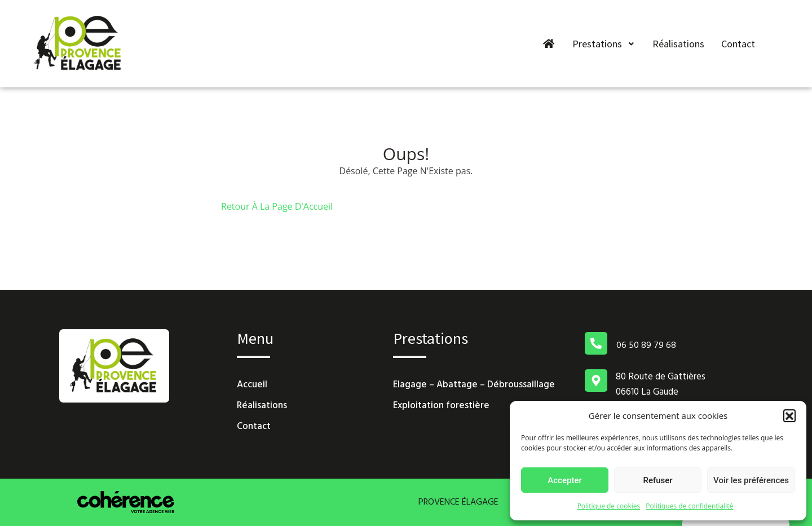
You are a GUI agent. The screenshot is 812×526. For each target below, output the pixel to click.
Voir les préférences (751, 480)
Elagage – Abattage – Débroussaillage (474, 385)
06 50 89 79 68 (646, 346)
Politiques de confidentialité (689, 506)
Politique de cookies (609, 506)
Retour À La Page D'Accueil (277, 206)
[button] (789, 416)
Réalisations (679, 44)
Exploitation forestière (441, 406)
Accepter (564, 480)
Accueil (252, 385)
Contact (739, 44)
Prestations (605, 44)
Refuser (657, 480)
